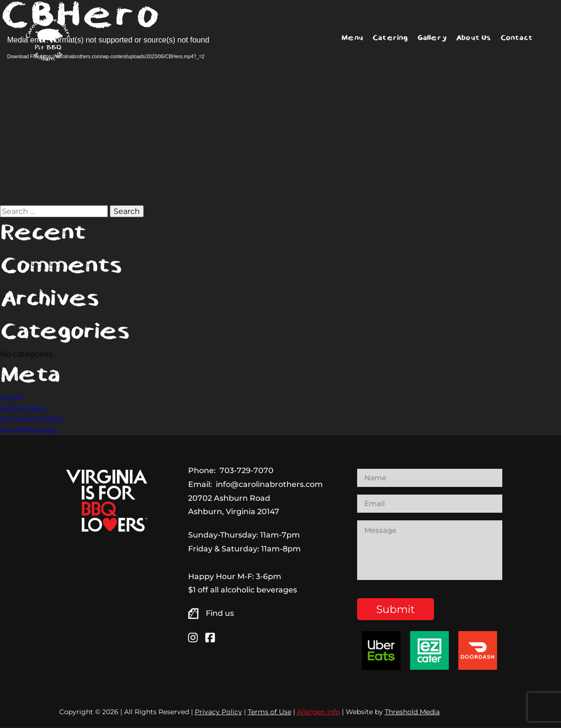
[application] (153, 119)
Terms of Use (270, 712)
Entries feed (23, 408)
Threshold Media (412, 712)
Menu (352, 38)
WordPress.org (28, 430)
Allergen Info (318, 712)
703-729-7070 (247, 470)
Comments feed (32, 419)
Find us (220, 613)
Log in (12, 397)
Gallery (432, 38)
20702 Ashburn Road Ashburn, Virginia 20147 (234, 505)
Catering (390, 38)
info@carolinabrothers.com (269, 484)
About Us (473, 38)
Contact (516, 38)
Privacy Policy (218, 712)
